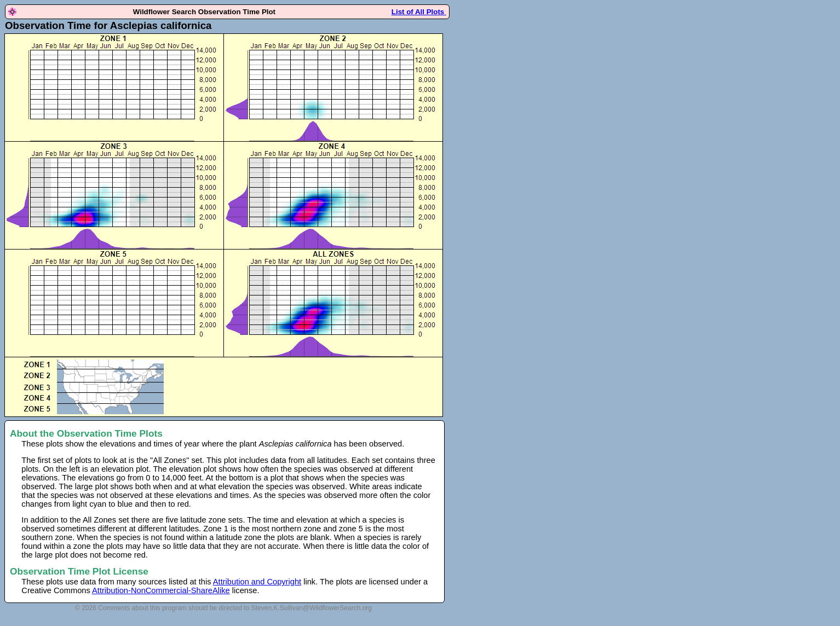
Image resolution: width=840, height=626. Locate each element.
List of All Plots (419, 12)
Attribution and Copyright (257, 582)
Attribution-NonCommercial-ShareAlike (161, 590)
